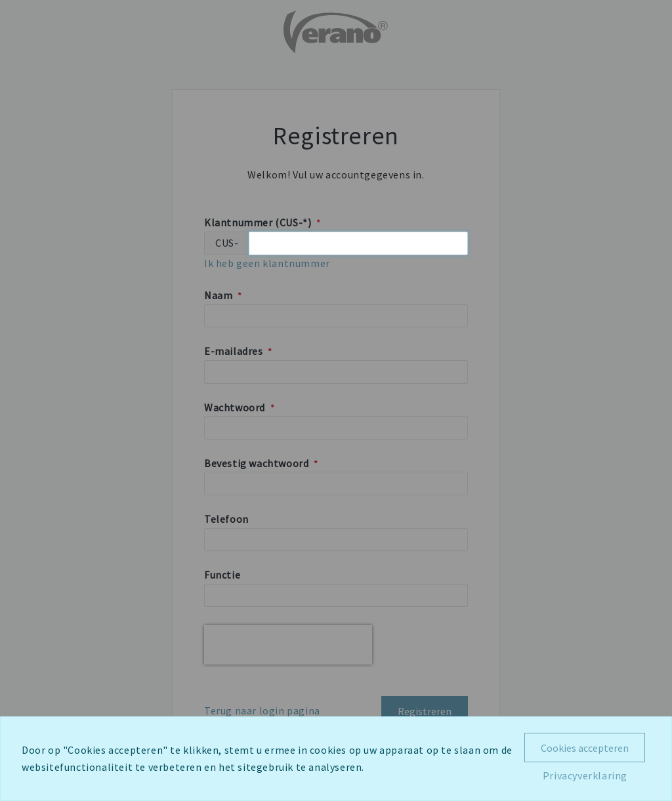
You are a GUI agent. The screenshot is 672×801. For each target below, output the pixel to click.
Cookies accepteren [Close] (585, 748)
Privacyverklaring (585, 775)
